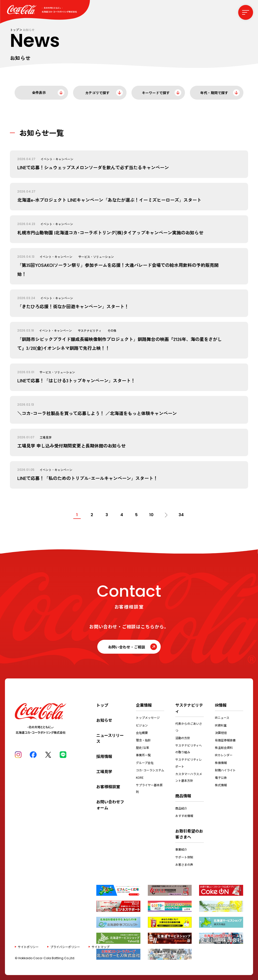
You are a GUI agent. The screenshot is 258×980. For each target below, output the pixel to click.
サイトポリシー (28, 947)
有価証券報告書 (225, 740)
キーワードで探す (156, 93)
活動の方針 (183, 738)
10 (151, 515)
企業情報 (144, 705)
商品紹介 (181, 808)
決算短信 (221, 733)
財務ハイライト (225, 770)
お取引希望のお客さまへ (189, 834)
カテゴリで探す (97, 93)
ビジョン (142, 725)
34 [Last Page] (181, 515)
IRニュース (222, 717)
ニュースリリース (110, 738)
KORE (140, 777)
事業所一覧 (143, 755)
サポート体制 (184, 857)
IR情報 (221, 705)
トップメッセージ (148, 717)
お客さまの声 (184, 864)
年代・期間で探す (214, 93)
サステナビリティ (189, 708)
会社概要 (142, 733)
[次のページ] (166, 515)
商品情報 (183, 796)
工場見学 (104, 771)
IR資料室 (221, 725)
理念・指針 (143, 740)
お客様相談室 (108, 786)
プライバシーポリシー (65, 947)
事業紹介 (181, 849)
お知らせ (104, 720)
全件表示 (39, 92)
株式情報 (221, 785)
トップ (14, 30)
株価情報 (221, 763)
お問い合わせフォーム (110, 805)
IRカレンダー (224, 755)
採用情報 (104, 756)
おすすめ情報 (184, 816)
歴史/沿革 (142, 747)
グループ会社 (145, 763)
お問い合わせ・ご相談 (127, 647)
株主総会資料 (224, 747)
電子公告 (221, 777)
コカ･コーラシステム (150, 770)
